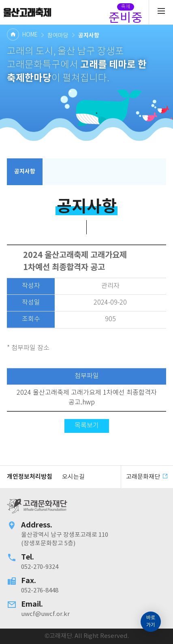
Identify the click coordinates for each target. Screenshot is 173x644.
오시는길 (73, 477)
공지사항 (25, 172)
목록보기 (87, 426)
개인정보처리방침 (30, 477)
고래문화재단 (27, 12)
